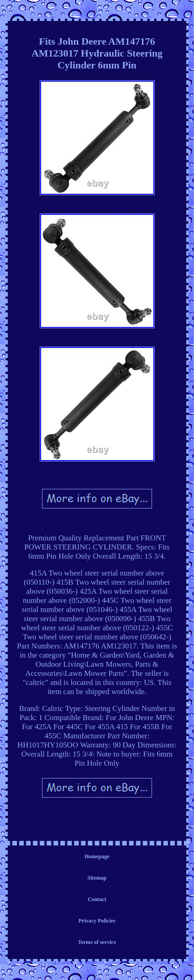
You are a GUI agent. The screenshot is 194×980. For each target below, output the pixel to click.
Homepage (97, 856)
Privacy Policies (97, 921)
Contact (97, 899)
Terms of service (97, 942)
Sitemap (97, 878)
